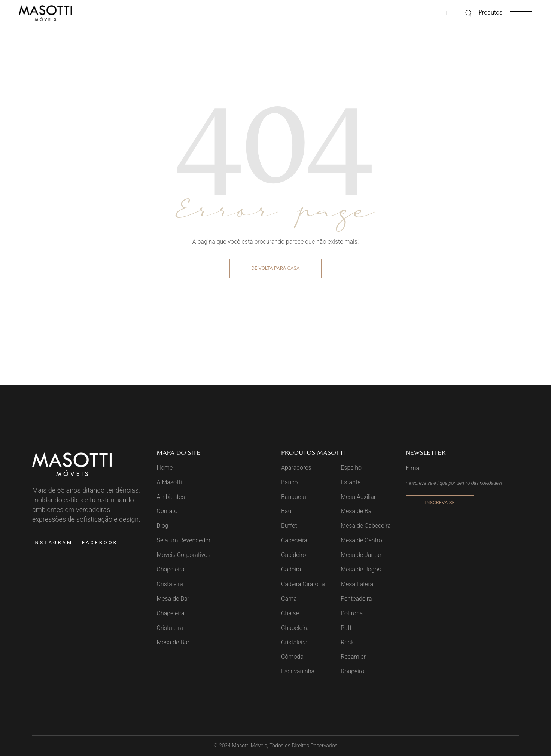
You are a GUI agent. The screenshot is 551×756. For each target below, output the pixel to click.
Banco (289, 482)
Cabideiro (293, 555)
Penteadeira (356, 599)
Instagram (52, 542)
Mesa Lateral (357, 584)
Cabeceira (294, 540)
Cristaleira (170, 584)
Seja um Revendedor (184, 540)
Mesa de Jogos (361, 569)
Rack (347, 642)
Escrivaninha (298, 671)
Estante (351, 482)
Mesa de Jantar (361, 555)
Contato (167, 511)
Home (165, 468)
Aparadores (296, 468)
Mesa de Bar (173, 599)
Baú (286, 511)
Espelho (351, 468)
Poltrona (352, 613)
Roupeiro (352, 671)
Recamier (353, 657)
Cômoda (292, 657)
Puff (346, 628)
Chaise (290, 613)
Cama (289, 599)
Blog (163, 526)
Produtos (490, 13)
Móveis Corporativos (184, 555)
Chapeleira (171, 569)
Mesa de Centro (361, 540)
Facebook (100, 542)
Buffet (289, 526)
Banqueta (294, 497)
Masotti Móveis (250, 746)
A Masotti (169, 482)
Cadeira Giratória (303, 584)
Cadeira (291, 569)
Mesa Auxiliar (358, 497)
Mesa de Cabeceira (366, 526)
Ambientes (171, 497)
